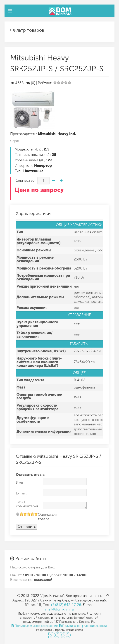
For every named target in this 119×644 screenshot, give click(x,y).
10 (36, 514)
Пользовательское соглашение (35, 626)
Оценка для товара (48, 517)
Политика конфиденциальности (83, 626)
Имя (19, 483)
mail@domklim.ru (60, 609)
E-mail (21, 493)
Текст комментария (27, 504)
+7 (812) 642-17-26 (66, 605)
